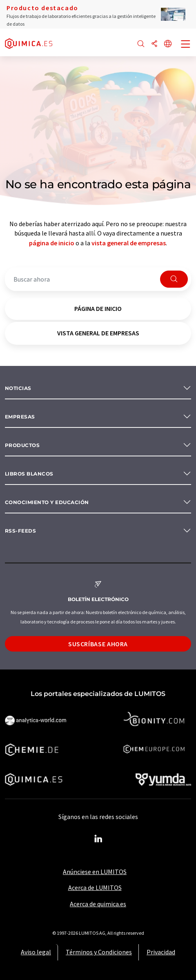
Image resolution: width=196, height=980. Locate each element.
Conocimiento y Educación (47, 502)
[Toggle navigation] (186, 45)
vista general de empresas (129, 243)
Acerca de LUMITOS (95, 888)
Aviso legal (36, 952)
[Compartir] (154, 44)
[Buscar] (141, 44)
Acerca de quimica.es (98, 904)
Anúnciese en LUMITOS (95, 872)
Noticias (18, 388)
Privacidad (161, 952)
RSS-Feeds (20, 531)
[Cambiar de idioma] (168, 44)
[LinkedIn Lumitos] (98, 839)
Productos (22, 445)
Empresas (20, 417)
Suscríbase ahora (98, 644)
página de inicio (52, 243)
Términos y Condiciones (99, 952)
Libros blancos (29, 474)
